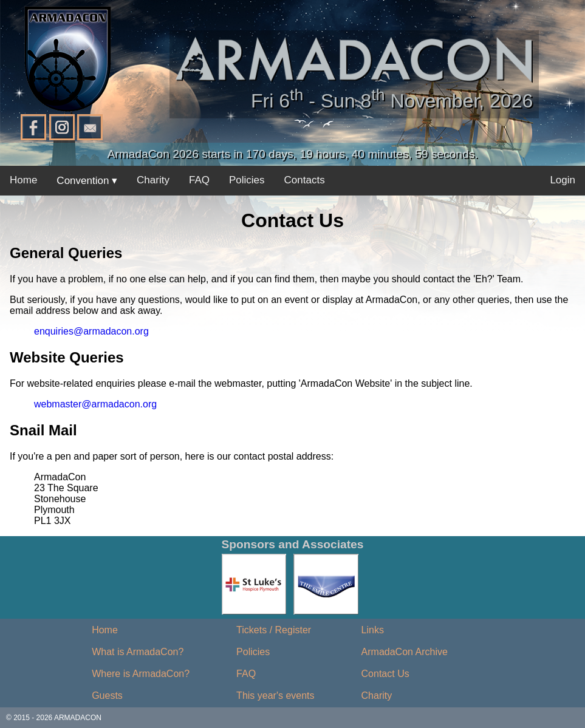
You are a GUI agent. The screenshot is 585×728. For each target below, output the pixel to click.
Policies (247, 180)
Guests (107, 696)
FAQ (199, 180)
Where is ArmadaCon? (141, 674)
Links (373, 630)
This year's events (275, 696)
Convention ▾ (87, 181)
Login (563, 180)
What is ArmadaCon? (138, 652)
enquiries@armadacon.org (91, 331)
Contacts (305, 180)
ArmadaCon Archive (405, 652)
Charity (153, 180)
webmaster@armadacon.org (95, 404)
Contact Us (385, 674)
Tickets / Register (274, 630)
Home (23, 180)
